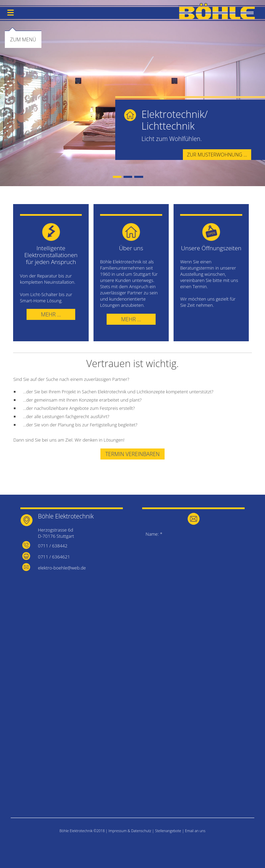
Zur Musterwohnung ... (217, 155)
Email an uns (195, 831)
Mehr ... (51, 314)
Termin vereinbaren (132, 454)
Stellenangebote (168, 831)
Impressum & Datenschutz (130, 831)
